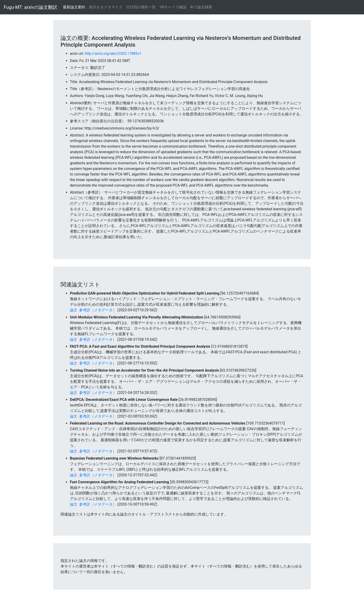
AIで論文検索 (201, 7)
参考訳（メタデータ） (98, 310)
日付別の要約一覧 (141, 7)
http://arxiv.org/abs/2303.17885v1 (113, 54)
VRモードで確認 (173, 7)
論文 (74, 310)
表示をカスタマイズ (106, 7)
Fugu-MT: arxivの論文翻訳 (31, 7)
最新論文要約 (74, 7)
